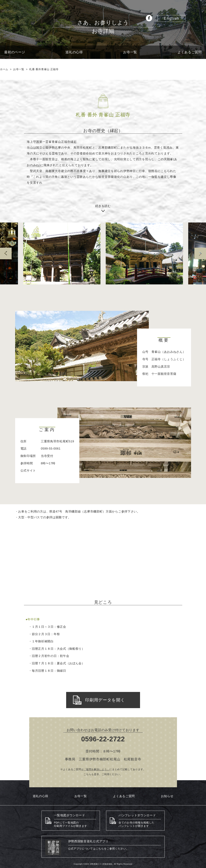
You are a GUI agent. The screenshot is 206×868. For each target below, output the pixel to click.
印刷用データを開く (99, 700)
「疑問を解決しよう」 (96, 769)
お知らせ (167, 796)
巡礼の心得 (74, 52)
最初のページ (15, 52)
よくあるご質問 (190, 52)
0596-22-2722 (103, 739)
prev (6, 253)
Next (200, 253)
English (171, 18)
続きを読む (103, 207)
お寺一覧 (130, 52)
